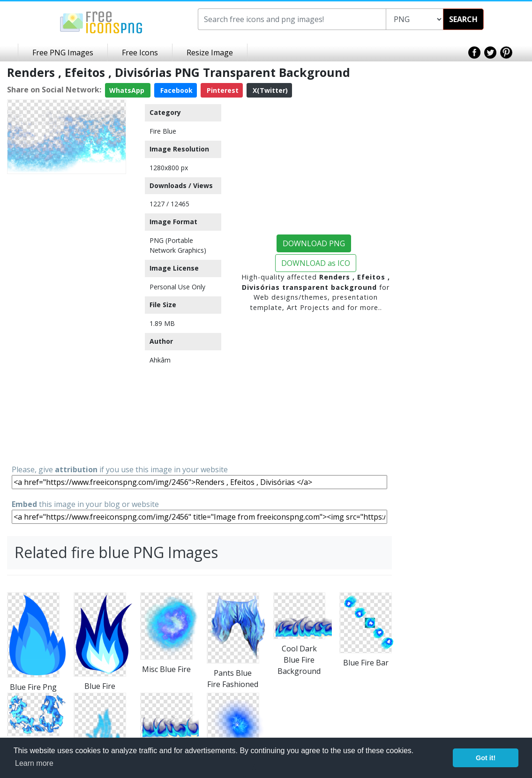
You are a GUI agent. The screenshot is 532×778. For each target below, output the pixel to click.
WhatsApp (128, 90)
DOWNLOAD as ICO (316, 263)
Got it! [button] (486, 758)
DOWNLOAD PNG (314, 243)
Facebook (176, 90)
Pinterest (222, 90)
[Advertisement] (67, 318)
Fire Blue (163, 131)
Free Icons (140, 53)
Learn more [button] (34, 763)
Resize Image (210, 53)
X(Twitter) (269, 90)
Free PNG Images (63, 53)
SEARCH (463, 19)
